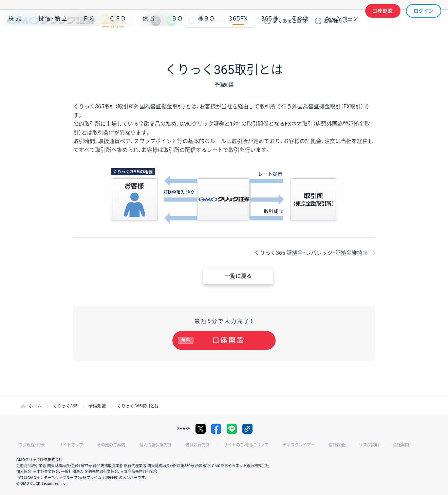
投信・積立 (53, 40)
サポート (340, 21)
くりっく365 (65, 406)
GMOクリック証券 (66, 21)
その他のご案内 (102, 445)
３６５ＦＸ (238, 40)
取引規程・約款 (30, 445)
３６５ (270, 40)
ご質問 (290, 21)
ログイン (424, 21)
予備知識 (97, 406)
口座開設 (383, 21)
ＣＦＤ (118, 40)
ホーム (35, 406)
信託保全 (310, 445)
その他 (300, 40)
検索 (191, 21)
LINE (171, 21)
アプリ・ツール (390, 40)
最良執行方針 (181, 445)
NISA (433, 40)
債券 (150, 40)
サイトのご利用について (226, 445)
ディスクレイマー (275, 445)
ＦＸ (89, 40)
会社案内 (367, 445)
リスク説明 (338, 445)
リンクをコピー (247, 429)
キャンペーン (342, 40)
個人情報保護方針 (143, 445)
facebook (216, 429)
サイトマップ (65, 445)
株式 (16, 40)
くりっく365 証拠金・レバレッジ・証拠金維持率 (311, 253)
